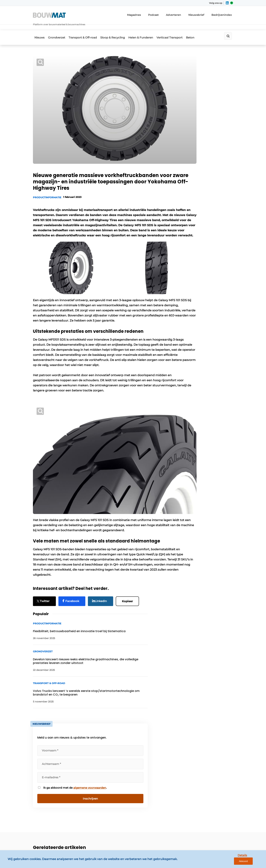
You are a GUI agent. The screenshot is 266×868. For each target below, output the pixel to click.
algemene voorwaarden (204, 243)
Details (235, 862)
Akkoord (252, 862)
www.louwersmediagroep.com (213, 836)
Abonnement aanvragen (99, 754)
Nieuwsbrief (203, 14)
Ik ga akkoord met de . (204, 241)
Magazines (147, 14)
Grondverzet (57, 27)
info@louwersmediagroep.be (212, 818)
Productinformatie (47, 169)
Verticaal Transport (180, 27)
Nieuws (38, 27)
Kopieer (129, 575)
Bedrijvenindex (225, 14)
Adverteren (183, 14)
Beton (203, 27)
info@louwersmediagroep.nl (211, 763)
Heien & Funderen (149, 27)
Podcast (165, 14)
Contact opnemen (95, 747)
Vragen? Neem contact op (203, 700)
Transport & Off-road (86, 27)
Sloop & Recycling (118, 27)
